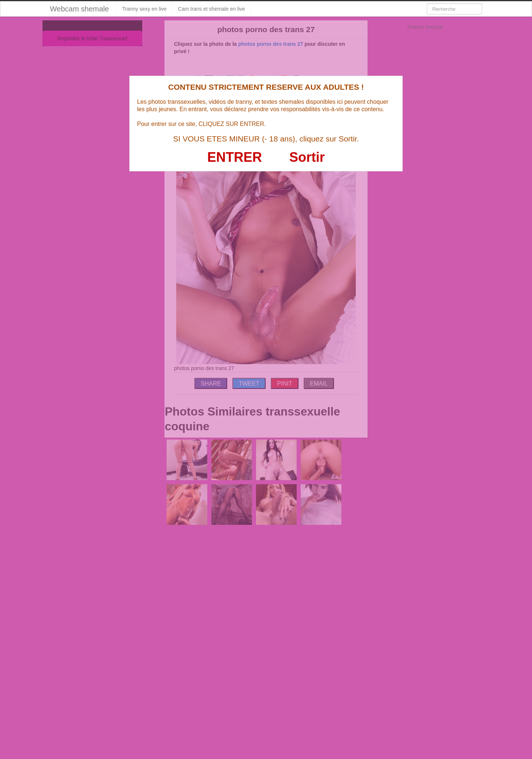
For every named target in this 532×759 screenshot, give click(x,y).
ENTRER (235, 157)
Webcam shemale (79, 9)
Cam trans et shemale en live (212, 9)
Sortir (307, 157)
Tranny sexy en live (144, 9)
